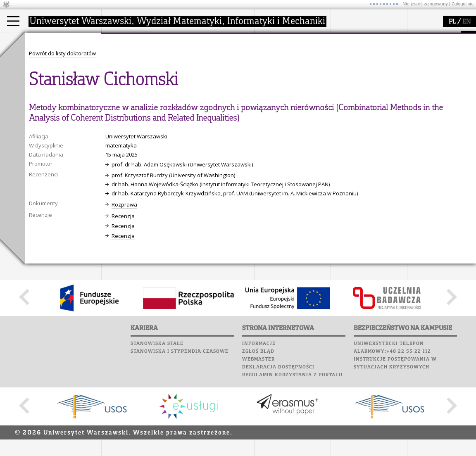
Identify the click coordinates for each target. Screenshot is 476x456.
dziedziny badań (209, 57)
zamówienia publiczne (140, 102)
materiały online (285, 64)
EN (466, 22)
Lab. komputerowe (359, 53)
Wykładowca (51, 79)
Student (45, 64)
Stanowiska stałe (157, 420)
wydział (121, 40)
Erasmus (46, 87)
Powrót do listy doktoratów (62, 130)
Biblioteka (348, 76)
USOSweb (344, 37)
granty (196, 79)
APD (381, 37)
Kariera (346, 92)
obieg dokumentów (212, 94)
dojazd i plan (128, 57)
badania (197, 40)
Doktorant (48, 72)
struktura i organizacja (140, 64)
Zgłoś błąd (258, 428)
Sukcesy (344, 100)
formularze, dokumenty (141, 94)
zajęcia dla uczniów (289, 57)
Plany (368, 45)
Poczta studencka (359, 61)
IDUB (194, 102)
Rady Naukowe (131, 79)
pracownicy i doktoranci (141, 87)
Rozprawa (124, 281)
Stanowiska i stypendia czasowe (180, 428)
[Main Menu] (13, 21)
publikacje (201, 72)
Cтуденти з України (61, 94)
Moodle (343, 45)
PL (452, 22)
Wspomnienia (351, 84)
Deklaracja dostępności (278, 444)
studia (41, 40)
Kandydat (47, 57)
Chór (376, 76)
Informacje (259, 420)
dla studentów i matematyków (284, 76)
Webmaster (258, 436)
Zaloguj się (463, 4)
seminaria (201, 64)
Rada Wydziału (130, 72)
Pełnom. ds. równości (61, 102)
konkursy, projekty (288, 94)
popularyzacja (286, 40)
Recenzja (123, 292)
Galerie (387, 84)
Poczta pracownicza (362, 69)
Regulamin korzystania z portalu (292, 451)
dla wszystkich (283, 87)
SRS (367, 37)
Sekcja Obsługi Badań (215, 87)
